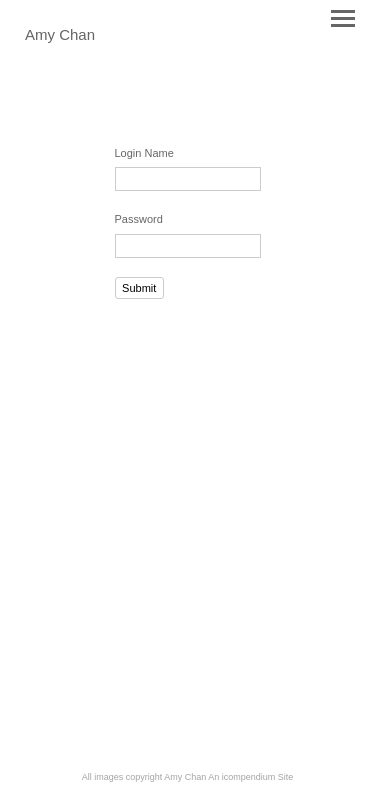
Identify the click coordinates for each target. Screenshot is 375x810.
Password (139, 219)
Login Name (144, 153)
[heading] (60, 36)
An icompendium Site (250, 777)
